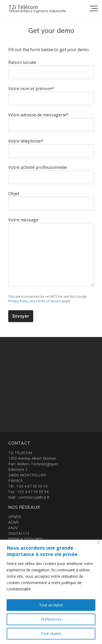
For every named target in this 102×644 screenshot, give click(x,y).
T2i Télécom (23, 7)
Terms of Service (48, 301)
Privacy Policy (18, 301)
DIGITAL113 (19, 533)
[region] (51, 592)
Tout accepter (51, 605)
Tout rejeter (51, 634)
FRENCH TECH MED (26, 539)
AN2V (13, 528)
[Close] (98, 542)
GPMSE (15, 517)
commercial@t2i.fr (34, 497)
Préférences (51, 619)
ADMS (14, 522)
